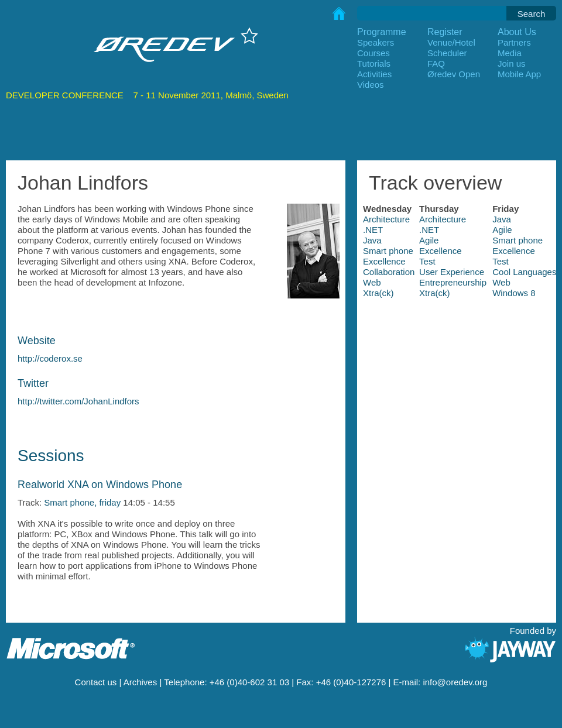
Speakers (376, 42)
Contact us (96, 682)
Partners (514, 42)
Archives (140, 682)
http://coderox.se (50, 358)
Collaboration (389, 272)
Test (427, 261)
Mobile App (519, 74)
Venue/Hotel (451, 42)
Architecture (386, 219)
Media (510, 53)
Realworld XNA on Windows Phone (100, 485)
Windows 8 (514, 293)
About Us (517, 32)
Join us (512, 63)
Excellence (441, 251)
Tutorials (374, 63)
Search (532, 14)
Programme (382, 32)
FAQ (436, 63)
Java (502, 219)
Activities (374, 74)
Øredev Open (454, 74)
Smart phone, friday (82, 502)
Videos (371, 85)
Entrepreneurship (453, 282)
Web (372, 282)
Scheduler (447, 53)
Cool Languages (524, 272)
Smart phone (518, 240)
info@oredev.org (455, 682)
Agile (502, 230)
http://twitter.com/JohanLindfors (78, 401)
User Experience (452, 272)
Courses (373, 53)
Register (445, 32)
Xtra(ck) (378, 293)
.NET (373, 230)
